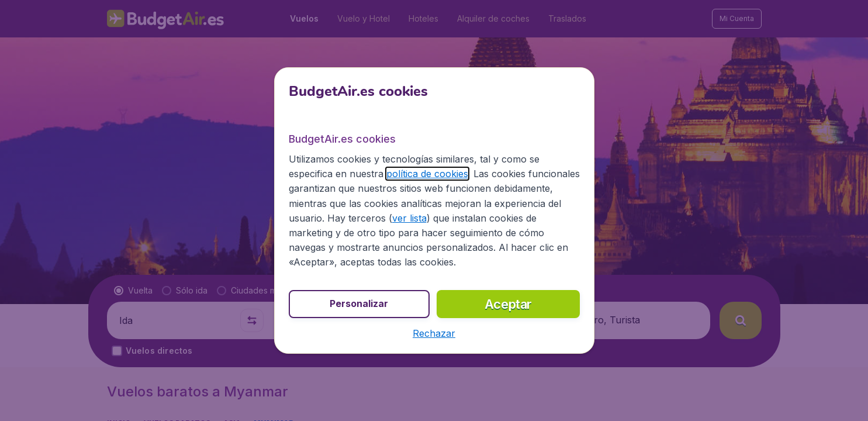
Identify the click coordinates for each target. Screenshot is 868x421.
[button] (434, 333)
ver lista (409, 218)
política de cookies (427, 174)
